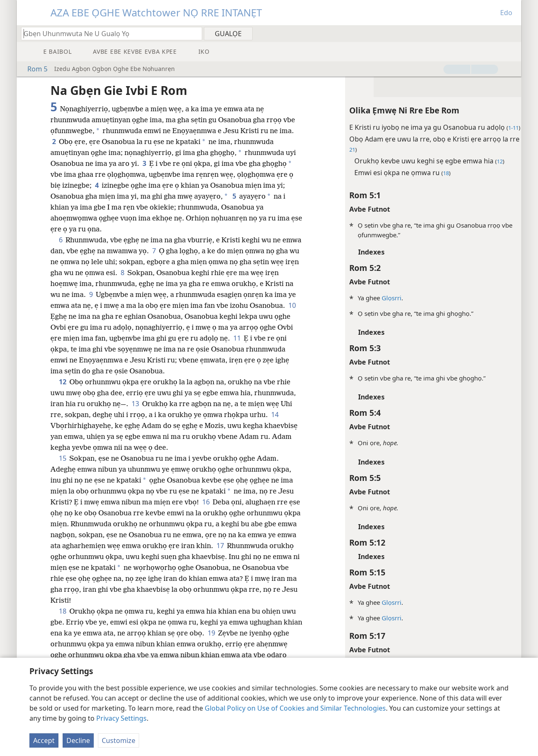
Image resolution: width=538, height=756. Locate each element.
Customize (119, 740)
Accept (44, 740)
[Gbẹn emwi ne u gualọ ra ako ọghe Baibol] (108, 33)
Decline (78, 740)
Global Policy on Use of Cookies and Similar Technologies (295, 708)
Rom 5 (33, 69)
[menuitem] (512, 33)
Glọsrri (378, 298)
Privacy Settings (121, 718)
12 (62, 382)
